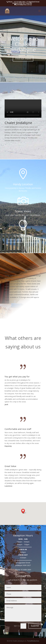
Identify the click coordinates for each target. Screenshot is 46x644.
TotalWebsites (33, 641)
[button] (24, 511)
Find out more (23, 59)
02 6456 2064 (26, 570)
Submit (35, 626)
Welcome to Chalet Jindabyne (23, 44)
